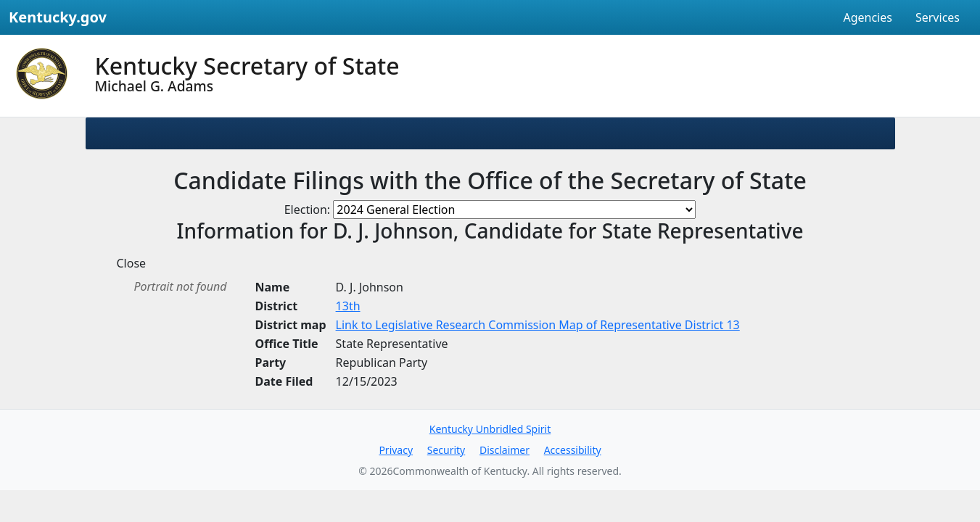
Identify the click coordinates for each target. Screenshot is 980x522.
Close (132, 263)
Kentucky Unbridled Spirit (490, 429)
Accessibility (573, 450)
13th (348, 306)
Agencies (867, 17)
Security (446, 450)
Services (938, 17)
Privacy (396, 450)
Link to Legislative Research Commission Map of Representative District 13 (538, 325)
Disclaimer (505, 450)
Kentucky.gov (58, 17)
